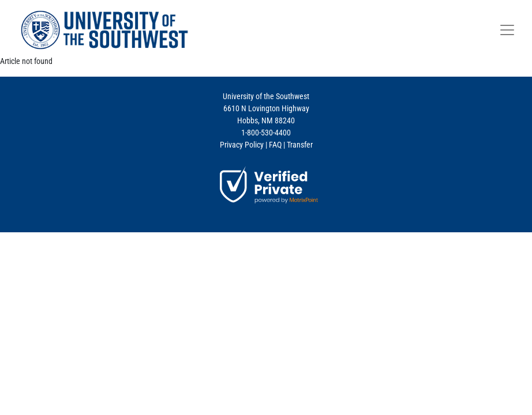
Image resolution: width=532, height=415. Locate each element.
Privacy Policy (242, 145)
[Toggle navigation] (507, 30)
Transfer (300, 145)
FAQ (275, 145)
